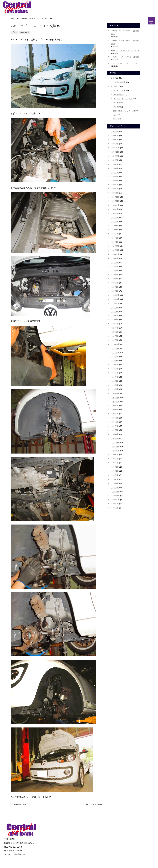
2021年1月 (115, 389)
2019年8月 (115, 459)
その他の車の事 (119, 82)
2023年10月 (115, 254)
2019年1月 (115, 487)
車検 (115, 119)
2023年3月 (115, 283)
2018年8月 (115, 508)
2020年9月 (115, 406)
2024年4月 (115, 230)
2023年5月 (115, 275)
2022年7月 (115, 316)
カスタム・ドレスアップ (123, 98)
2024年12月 (115, 197)
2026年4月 (115, 131)
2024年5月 (115, 226)
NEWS (24, 19)
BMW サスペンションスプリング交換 (125, 50)
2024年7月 (115, 217)
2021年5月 (115, 373)
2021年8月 (115, 361)
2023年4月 (115, 279)
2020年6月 (115, 418)
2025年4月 (115, 181)
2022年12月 (115, 295)
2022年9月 (115, 307)
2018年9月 (115, 504)
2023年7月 (115, 267)
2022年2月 (115, 336)
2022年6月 (115, 320)
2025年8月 (115, 164)
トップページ (15, 19)
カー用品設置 (118, 94)
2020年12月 (115, 393)
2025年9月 (115, 160)
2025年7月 (115, 168)
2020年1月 (115, 438)
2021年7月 (115, 365)
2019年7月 (115, 463)
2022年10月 (115, 303)
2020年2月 (115, 434)
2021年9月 (115, 357)
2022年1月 (115, 340)
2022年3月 (115, 332)
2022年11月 (115, 299)
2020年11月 (115, 397)
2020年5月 (115, 422)
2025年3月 (115, 185)
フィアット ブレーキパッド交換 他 (125, 57)
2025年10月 (115, 156)
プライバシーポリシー (15, 854)
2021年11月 (115, 348)
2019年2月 (115, 483)
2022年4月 (115, 328)
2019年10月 (115, 451)
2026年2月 (115, 140)
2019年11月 (115, 447)
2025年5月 (115, 177)
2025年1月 (115, 193)
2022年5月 (115, 324)
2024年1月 (115, 242)
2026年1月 (115, 144)
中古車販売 (117, 107)
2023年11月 (115, 250)
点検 (115, 115)
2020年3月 (115, 430)
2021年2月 (115, 385)
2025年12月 (115, 148)
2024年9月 (115, 209)
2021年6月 (115, 369)
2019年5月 (115, 471)
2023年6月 (115, 271)
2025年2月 (115, 189)
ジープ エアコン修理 (93, 805)
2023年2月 (115, 287)
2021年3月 (115, 381)
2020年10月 (115, 401)
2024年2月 (115, 238)
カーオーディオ (119, 90)
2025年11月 (115, 152)
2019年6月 (115, 467)
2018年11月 (115, 496)
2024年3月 (115, 234)
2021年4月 (115, 377)
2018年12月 (115, 491)
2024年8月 (115, 213)
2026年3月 (115, 136)
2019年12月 (115, 442)
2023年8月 (115, 262)
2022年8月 (115, 311)
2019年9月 (115, 455)
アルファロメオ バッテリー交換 (124, 63)
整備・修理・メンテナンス (123, 111)
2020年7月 (115, 414)
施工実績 (114, 86)
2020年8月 (115, 410)
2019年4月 (115, 475)
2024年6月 (115, 221)
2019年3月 (115, 479)
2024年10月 (115, 205)
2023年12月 (115, 246)
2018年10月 (115, 500)
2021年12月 (115, 344)
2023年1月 (115, 291)
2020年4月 (115, 426)
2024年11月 (115, 201)
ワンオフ (117, 103)
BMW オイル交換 (20, 805)
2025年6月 (115, 172)
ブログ (113, 78)
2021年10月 (115, 352)
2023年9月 (115, 258)
